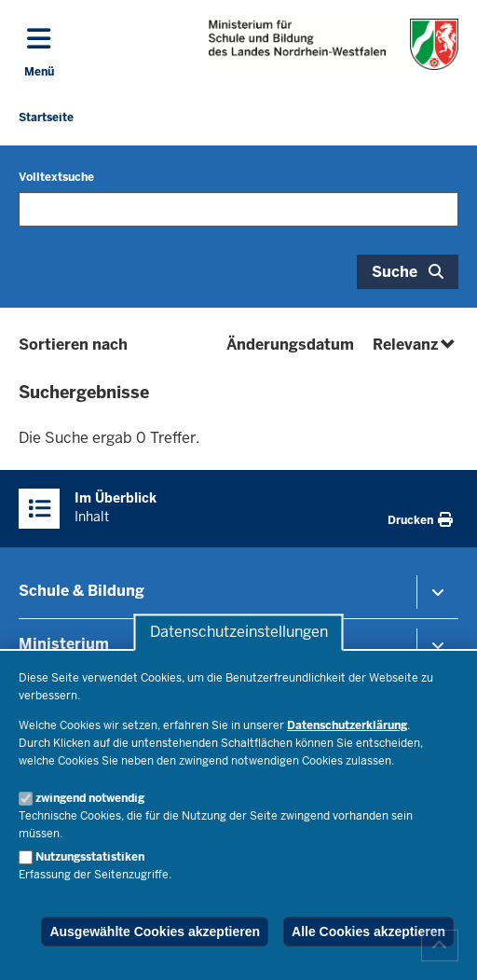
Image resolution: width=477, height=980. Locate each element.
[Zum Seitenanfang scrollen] (440, 945)
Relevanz (416, 345)
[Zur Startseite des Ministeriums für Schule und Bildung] (334, 44)
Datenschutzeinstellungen (239, 633)
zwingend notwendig (90, 798)
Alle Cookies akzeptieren (368, 932)
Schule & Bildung (82, 591)
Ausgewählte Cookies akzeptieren (155, 932)
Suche (395, 272)
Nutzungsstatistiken (90, 857)
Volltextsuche (56, 177)
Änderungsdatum (290, 345)
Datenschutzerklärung (347, 725)
